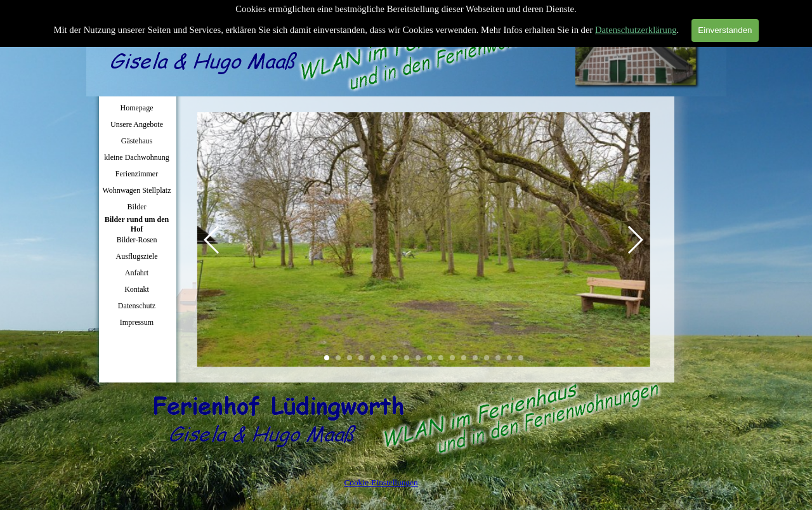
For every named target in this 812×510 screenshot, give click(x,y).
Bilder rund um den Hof (137, 224)
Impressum (137, 322)
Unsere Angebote (137, 124)
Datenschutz (137, 306)
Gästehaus (137, 141)
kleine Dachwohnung (136, 157)
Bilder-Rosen (137, 240)
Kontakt (137, 289)
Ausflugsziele (137, 256)
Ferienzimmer (137, 174)
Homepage (137, 108)
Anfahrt (137, 273)
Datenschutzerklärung (636, 27)
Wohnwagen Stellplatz (136, 190)
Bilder (137, 207)
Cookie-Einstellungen (381, 482)
